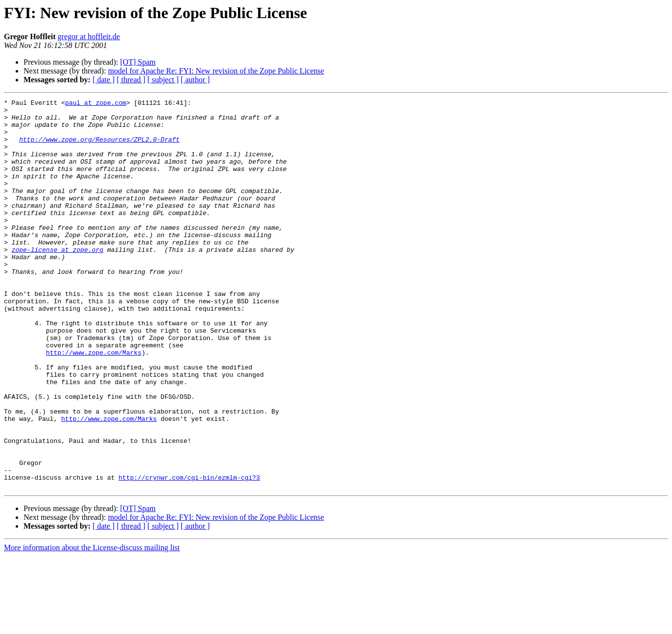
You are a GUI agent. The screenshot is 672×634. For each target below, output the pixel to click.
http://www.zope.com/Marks (94, 404)
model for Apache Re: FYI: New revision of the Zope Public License (216, 71)
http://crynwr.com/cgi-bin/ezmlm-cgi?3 (189, 554)
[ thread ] (131, 80)
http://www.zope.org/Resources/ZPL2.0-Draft (99, 148)
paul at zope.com (96, 104)
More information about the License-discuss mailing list (92, 625)
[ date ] (104, 80)
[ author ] (195, 80)
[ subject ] (163, 80)
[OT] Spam (138, 62)
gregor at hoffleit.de (89, 37)
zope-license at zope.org (58, 280)
